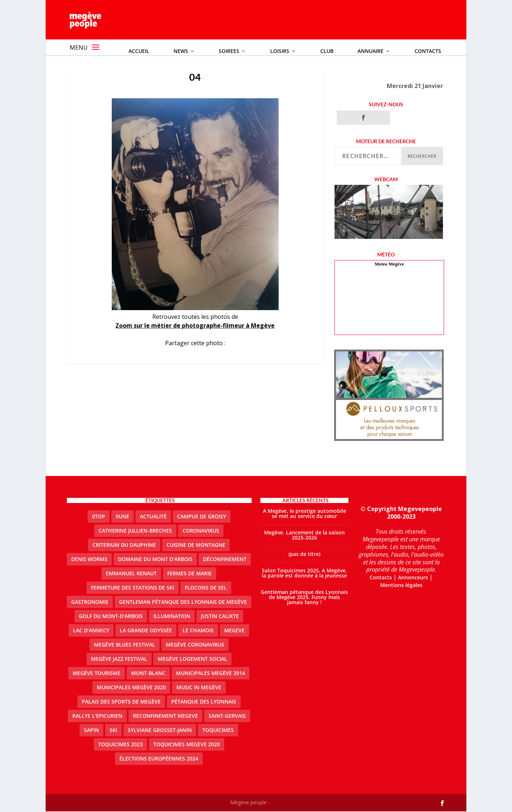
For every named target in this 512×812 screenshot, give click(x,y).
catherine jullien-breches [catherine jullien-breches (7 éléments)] (135, 531)
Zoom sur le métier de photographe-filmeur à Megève (195, 326)
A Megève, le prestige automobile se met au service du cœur (305, 514)
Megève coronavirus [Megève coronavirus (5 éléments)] (195, 645)
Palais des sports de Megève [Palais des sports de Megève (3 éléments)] (121, 702)
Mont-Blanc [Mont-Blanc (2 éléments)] (148, 674)
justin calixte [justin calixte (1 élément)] (220, 617)
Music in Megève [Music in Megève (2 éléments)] (199, 688)
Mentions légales (401, 585)
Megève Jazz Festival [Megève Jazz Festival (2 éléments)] (119, 659)
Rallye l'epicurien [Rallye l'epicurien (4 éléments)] (97, 716)
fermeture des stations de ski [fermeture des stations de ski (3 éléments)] (133, 588)
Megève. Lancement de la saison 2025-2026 (304, 536)
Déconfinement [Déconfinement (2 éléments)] (225, 560)
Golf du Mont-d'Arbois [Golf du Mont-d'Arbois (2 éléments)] (111, 617)
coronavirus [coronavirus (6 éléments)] (201, 531)
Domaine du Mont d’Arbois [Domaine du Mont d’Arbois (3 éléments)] (155, 560)
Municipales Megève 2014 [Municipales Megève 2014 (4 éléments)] (211, 674)
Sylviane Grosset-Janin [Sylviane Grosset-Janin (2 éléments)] (160, 731)
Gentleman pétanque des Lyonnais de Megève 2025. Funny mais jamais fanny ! (304, 598)
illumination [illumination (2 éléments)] (172, 617)
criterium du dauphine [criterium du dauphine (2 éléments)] (124, 546)
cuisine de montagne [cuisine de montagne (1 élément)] (196, 546)
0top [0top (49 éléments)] (99, 517)
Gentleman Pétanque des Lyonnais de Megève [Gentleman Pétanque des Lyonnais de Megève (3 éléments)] (183, 603)
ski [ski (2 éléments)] (113, 731)
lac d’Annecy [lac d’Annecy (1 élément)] (91, 631)
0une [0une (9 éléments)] (123, 517)
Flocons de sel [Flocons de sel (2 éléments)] (206, 588)
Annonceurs (413, 578)
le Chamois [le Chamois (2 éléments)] (198, 631)
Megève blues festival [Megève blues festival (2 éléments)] (125, 645)
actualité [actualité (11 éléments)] (153, 517)
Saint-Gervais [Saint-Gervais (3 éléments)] (227, 716)
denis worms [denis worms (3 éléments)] (89, 560)
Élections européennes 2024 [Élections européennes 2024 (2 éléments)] (159, 759)
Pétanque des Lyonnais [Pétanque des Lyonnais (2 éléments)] (204, 702)
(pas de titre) (304, 555)
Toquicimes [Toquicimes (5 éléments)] (218, 731)
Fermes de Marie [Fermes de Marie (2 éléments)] (190, 574)
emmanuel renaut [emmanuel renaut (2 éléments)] (131, 574)
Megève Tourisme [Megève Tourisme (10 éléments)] (97, 674)
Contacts (381, 578)
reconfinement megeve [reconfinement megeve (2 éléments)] (165, 716)
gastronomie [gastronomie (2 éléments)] (90, 603)
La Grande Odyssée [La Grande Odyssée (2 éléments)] (146, 631)
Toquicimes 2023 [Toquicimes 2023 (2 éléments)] (121, 745)
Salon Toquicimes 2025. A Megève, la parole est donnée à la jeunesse (304, 574)
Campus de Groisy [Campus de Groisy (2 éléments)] (202, 517)
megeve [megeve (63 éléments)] (234, 631)
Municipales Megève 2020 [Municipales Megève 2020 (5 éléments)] (131, 688)
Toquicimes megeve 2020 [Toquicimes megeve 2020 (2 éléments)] (187, 745)
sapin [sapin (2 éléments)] (91, 731)
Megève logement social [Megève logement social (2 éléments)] (192, 659)
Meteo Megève (389, 265)
